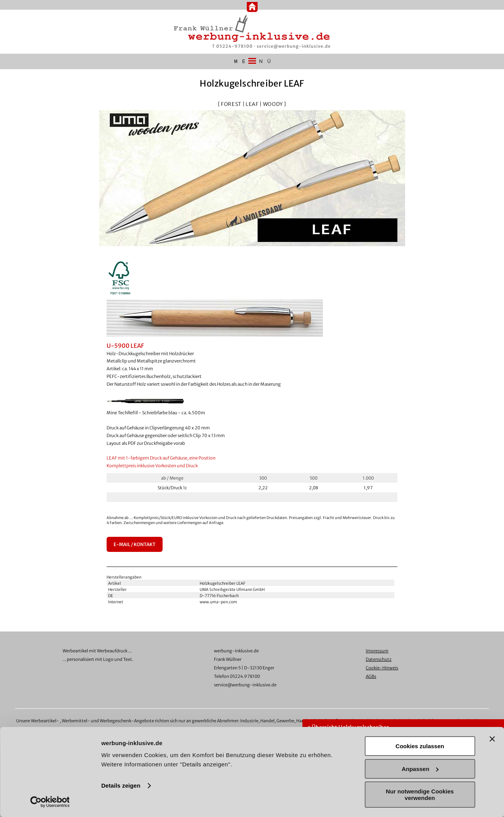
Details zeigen (121, 786)
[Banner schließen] (492, 739)
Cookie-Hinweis (382, 668)
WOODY (273, 104)
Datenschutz (379, 659)
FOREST (231, 104)
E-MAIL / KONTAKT (135, 544)
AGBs (371, 676)
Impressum (377, 651)
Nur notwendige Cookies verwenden (420, 795)
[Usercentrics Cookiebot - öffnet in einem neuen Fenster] (50, 802)
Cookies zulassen (420, 746)
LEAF (252, 104)
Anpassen (420, 769)
